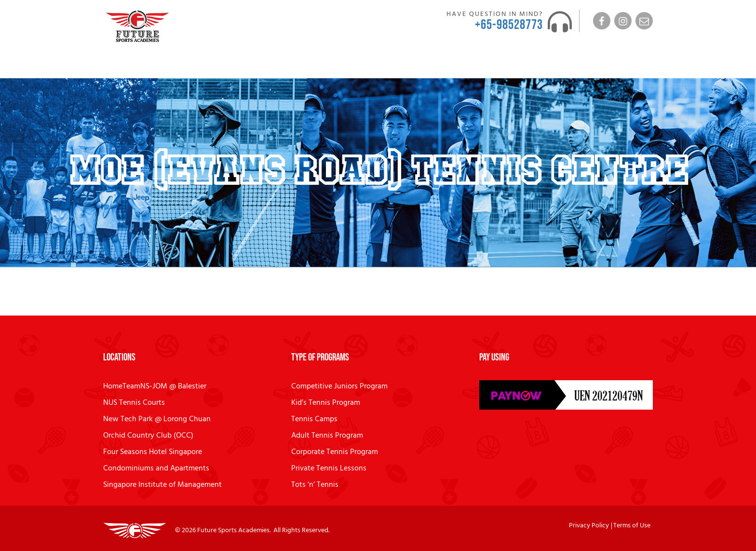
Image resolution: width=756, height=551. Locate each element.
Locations (389, 65)
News (481, 65)
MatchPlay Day (320, 65)
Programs (251, 65)
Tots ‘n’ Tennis (315, 485)
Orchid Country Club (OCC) (148, 436)
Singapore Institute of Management (162, 485)
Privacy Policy (589, 526)
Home (118, 65)
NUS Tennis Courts (134, 403)
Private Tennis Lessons (329, 468)
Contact (517, 65)
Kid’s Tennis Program (326, 403)
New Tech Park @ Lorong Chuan (157, 419)
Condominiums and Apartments (156, 468)
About (151, 65)
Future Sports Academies (233, 530)
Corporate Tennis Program (335, 452)
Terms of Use (632, 526)
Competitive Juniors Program (339, 386)
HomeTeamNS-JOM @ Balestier (155, 386)
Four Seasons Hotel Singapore (153, 452)
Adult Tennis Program (327, 436)
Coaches (194, 65)
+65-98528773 (509, 25)
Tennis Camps (314, 419)
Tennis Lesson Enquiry (615, 65)
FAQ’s (441, 65)
